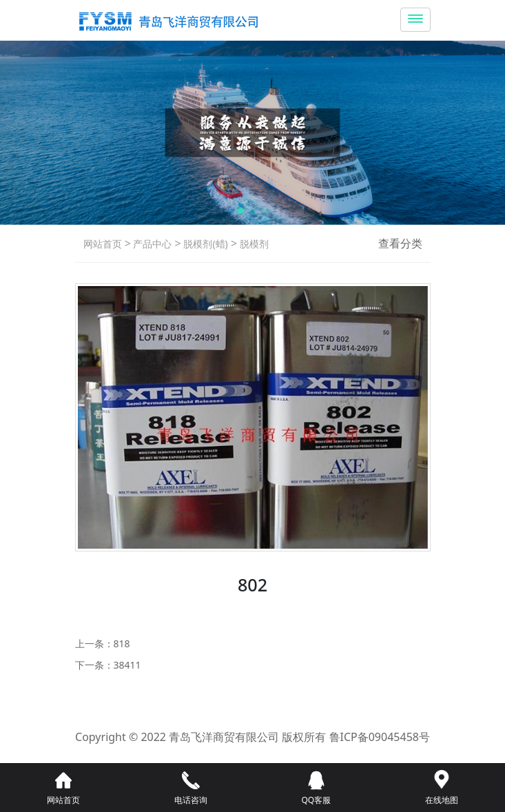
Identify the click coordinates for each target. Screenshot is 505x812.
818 (122, 643)
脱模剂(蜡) (205, 244)
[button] (240, 211)
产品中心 (152, 244)
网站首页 (103, 244)
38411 (127, 665)
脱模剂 (253, 244)
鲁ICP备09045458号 (380, 737)
